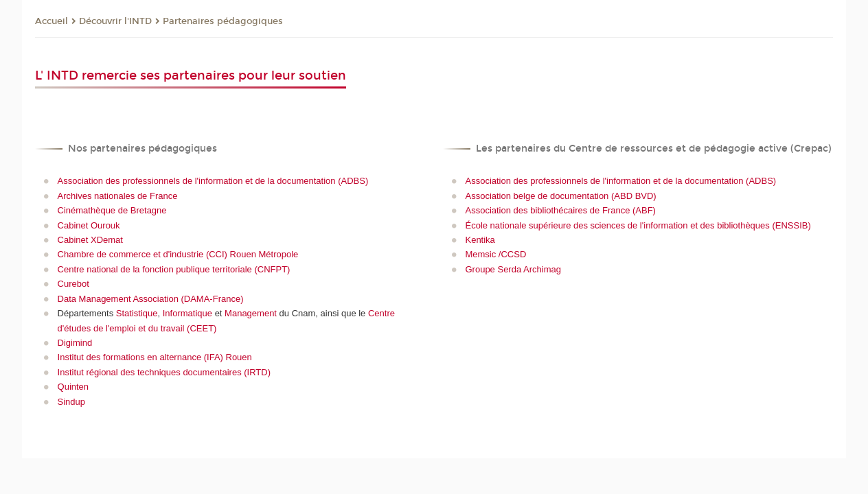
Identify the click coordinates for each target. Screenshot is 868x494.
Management (251, 313)
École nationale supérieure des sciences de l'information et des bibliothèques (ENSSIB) (638, 225)
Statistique (137, 313)
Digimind (75, 343)
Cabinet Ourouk (89, 225)
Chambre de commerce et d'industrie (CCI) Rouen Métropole (178, 254)
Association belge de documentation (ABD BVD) (560, 196)
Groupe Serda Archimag (513, 269)
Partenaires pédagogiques (223, 21)
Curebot (73, 284)
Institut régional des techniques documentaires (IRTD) (164, 372)
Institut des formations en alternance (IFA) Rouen (155, 357)
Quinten (73, 387)
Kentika (480, 240)
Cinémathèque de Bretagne (112, 210)
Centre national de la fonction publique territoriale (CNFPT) (174, 269)
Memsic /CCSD (495, 254)
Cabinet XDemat (90, 240)
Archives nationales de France (118, 196)
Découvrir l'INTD (115, 21)
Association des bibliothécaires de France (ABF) (560, 210)
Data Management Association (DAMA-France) (151, 299)
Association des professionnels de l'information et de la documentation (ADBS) (213, 181)
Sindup (71, 402)
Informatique (187, 313)
